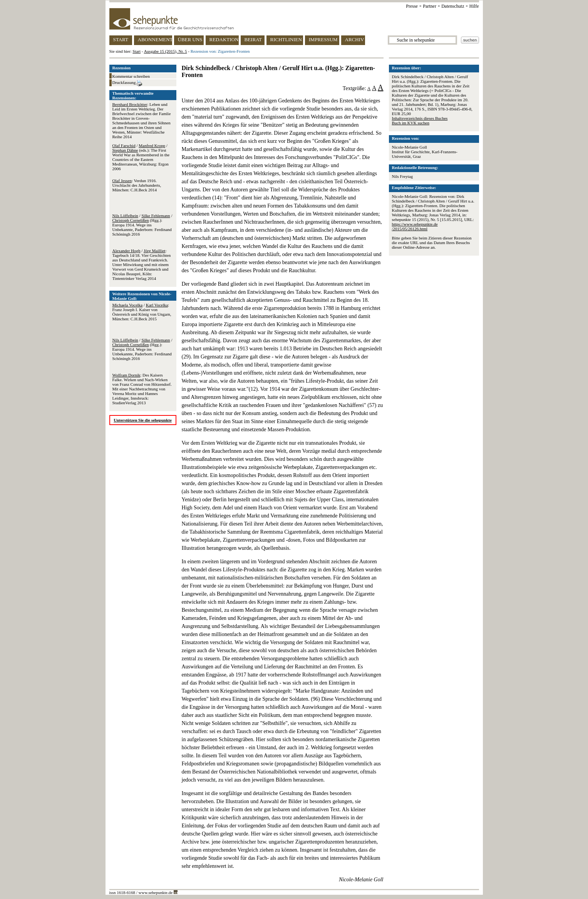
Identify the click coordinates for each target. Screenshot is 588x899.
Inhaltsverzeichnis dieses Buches (420, 118)
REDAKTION (224, 39)
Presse (412, 6)
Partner (430, 6)
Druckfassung (127, 83)
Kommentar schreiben (131, 76)
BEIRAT (253, 39)
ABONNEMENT (155, 39)
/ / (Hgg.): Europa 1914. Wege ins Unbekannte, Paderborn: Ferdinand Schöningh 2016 (142, 225)
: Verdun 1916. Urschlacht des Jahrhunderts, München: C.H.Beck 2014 (137, 185)
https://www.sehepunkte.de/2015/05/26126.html (415, 226)
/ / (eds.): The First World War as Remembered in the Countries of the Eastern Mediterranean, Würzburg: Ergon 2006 (141, 157)
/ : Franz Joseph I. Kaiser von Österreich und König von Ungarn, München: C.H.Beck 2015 (142, 312)
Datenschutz (453, 6)
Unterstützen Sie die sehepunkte (143, 420)
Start (137, 51)
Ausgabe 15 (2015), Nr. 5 (166, 51)
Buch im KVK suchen (411, 123)
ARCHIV (355, 39)
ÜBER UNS (190, 39)
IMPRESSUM (323, 39)
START (121, 39)
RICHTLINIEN (286, 39)
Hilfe (474, 6)
